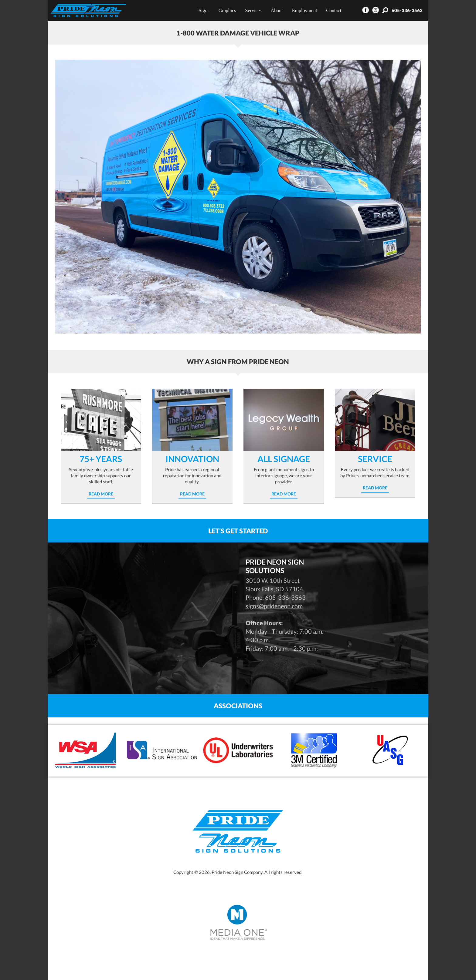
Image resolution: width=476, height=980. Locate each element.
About (277, 10)
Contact (334, 10)
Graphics (227, 10)
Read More (101, 494)
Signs (204, 10)
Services (253, 10)
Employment (305, 10)
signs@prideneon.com (274, 606)
